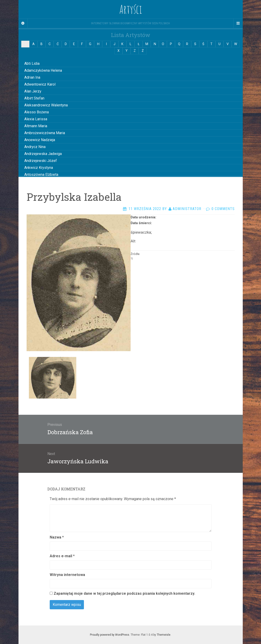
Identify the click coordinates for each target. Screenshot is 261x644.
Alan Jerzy (33, 91)
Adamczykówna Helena (43, 70)
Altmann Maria (36, 126)
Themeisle (164, 635)
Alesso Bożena (37, 112)
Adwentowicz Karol (40, 84)
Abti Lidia (32, 63)
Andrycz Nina (35, 147)
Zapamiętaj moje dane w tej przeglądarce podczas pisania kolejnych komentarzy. (124, 593)
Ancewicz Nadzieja (40, 140)
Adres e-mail (62, 556)
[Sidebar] (23, 23)
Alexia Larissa (36, 119)
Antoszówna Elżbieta (41, 175)
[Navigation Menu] (238, 23)
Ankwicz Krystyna (39, 168)
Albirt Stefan (34, 98)
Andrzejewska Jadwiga (43, 154)
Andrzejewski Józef (41, 161)
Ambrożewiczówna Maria (45, 133)
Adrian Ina (32, 77)
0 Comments (223, 209)
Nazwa (57, 537)
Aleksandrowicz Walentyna (46, 105)
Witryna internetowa (67, 575)
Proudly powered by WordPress (110, 635)
